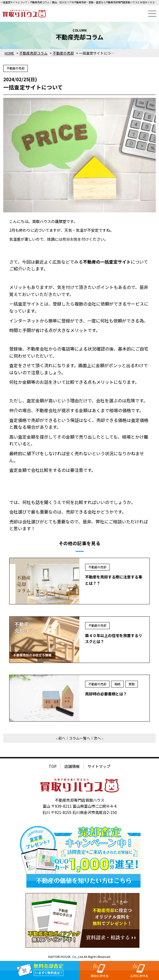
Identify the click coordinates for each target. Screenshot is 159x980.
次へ (97, 738)
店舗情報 (72, 766)
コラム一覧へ (80, 738)
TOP (53, 766)
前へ (62, 738)
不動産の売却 (15, 68)
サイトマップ (99, 766)
